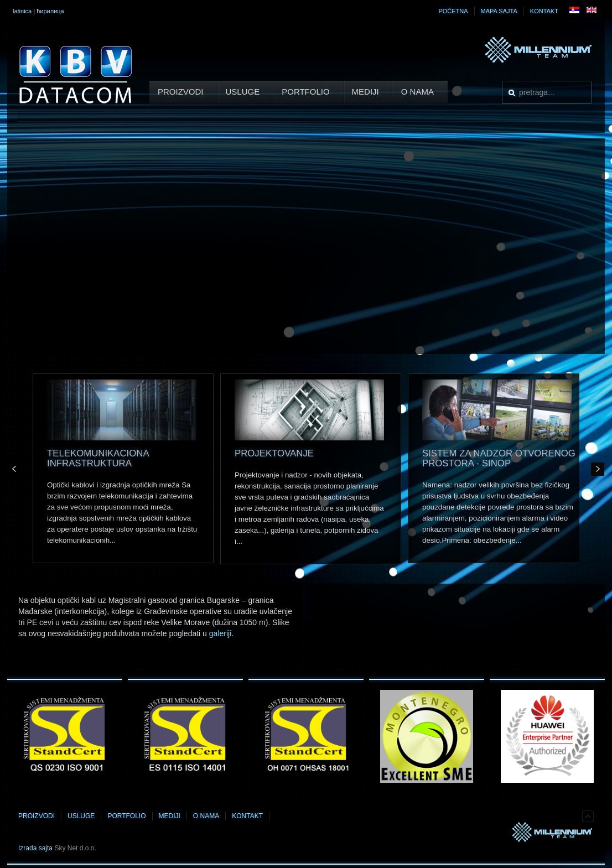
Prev (14, 469)
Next (598, 469)
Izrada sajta (35, 848)
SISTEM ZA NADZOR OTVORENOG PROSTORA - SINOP (499, 458)
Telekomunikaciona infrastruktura (98, 458)
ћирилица (50, 11)
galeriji (220, 633)
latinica (22, 11)
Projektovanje (274, 453)
